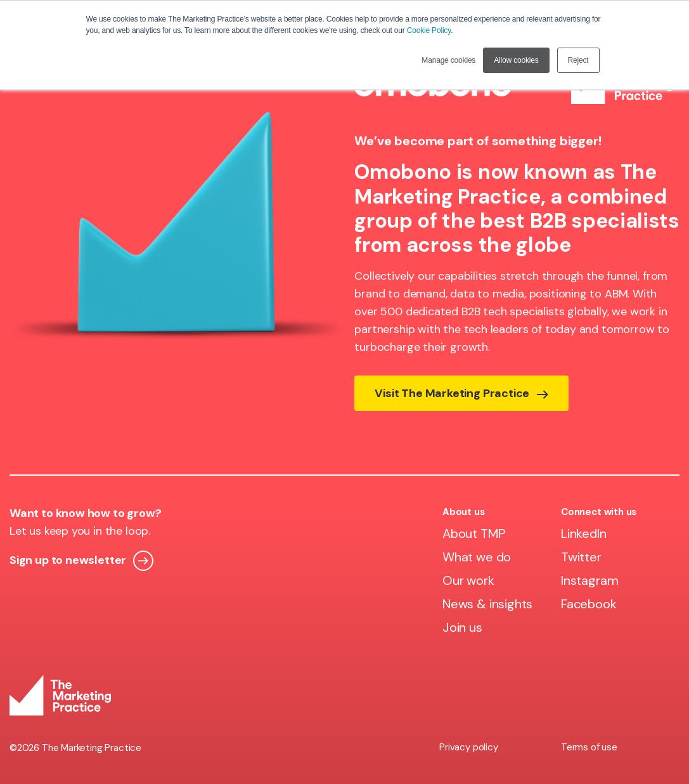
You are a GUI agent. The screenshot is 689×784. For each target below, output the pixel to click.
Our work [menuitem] (468, 580)
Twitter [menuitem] (581, 557)
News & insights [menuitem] (487, 604)
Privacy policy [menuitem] (468, 747)
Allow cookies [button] (516, 60)
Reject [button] (578, 60)
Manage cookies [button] (448, 60)
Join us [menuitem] (462, 627)
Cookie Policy (429, 30)
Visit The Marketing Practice (461, 393)
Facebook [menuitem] (589, 604)
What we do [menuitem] (477, 557)
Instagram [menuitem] (589, 580)
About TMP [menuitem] (473, 533)
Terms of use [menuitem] (589, 747)
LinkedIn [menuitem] (584, 533)
